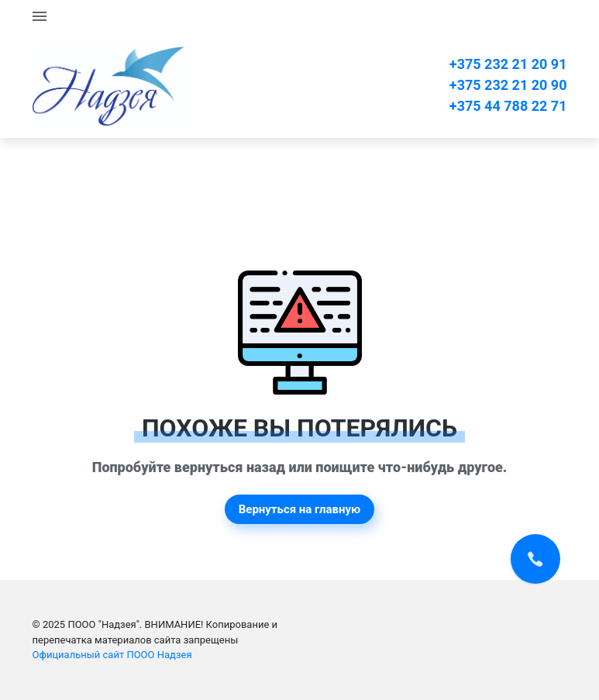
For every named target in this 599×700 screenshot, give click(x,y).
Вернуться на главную (300, 509)
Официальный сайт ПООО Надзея (112, 655)
